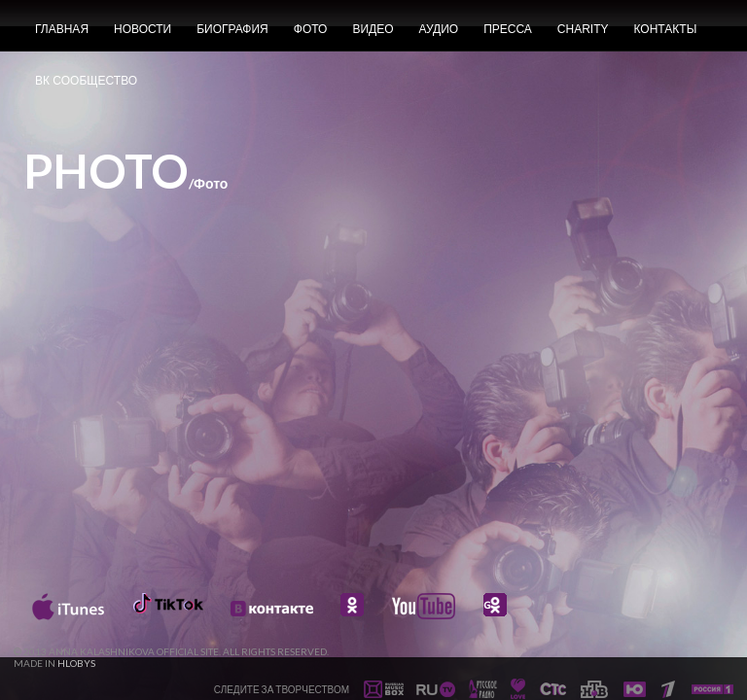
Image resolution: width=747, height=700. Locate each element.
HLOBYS (76, 663)
